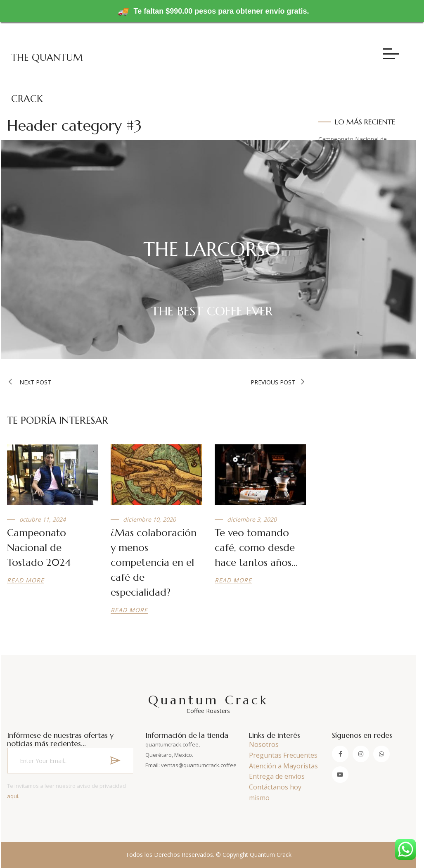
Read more (26, 580)
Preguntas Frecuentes (283, 755)
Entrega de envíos (277, 776)
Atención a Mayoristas (283, 766)
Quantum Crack (208, 703)
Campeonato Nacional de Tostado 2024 (39, 548)
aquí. (13, 796)
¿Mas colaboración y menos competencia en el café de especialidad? (154, 563)
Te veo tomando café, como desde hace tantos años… (256, 548)
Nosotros (264, 744)
